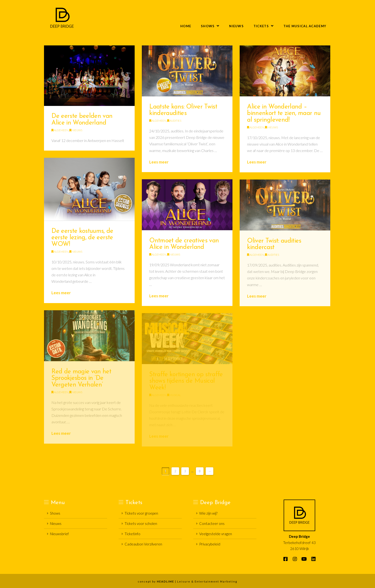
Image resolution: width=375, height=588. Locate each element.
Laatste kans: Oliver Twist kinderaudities (183, 110)
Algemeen (60, 130)
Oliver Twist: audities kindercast (274, 244)
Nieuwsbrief (59, 534)
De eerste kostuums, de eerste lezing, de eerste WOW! (82, 238)
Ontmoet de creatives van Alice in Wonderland (184, 244)
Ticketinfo (132, 534)
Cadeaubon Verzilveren (143, 544)
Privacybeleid (210, 544)
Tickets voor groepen (141, 513)
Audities (174, 121)
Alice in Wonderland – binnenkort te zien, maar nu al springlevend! (284, 114)
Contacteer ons (212, 523)
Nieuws (76, 130)
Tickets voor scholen (141, 523)
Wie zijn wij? (208, 513)
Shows (55, 513)
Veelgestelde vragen (216, 534)
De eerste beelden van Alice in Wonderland (82, 120)
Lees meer (159, 162)
